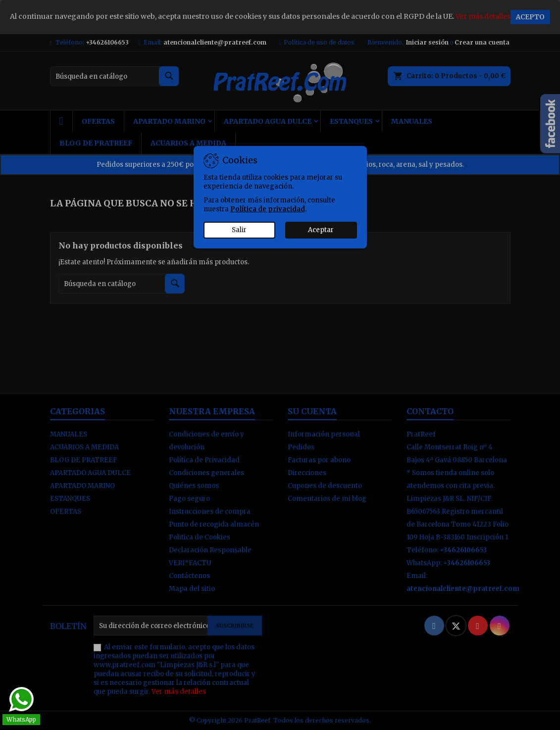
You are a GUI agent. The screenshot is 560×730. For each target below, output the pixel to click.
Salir (239, 230)
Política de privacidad (268, 209)
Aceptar (321, 230)
